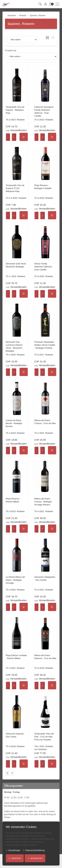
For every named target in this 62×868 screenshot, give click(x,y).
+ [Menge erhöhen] (14, 137)
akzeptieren (35, 858)
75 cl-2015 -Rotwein (15, 511)
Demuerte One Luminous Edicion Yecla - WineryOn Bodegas (14, 346)
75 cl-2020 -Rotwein (15, 355)
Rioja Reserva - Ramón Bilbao (13, 500)
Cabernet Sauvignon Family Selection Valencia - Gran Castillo (44, 111)
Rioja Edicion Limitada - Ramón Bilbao (16, 657)
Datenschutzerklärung (34, 850)
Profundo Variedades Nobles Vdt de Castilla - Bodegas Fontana (45, 345)
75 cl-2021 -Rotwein (44, 511)
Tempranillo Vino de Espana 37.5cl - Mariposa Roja (15, 188)
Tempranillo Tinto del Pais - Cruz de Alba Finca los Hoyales (44, 737)
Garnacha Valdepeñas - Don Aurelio (45, 578)
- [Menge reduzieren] (8, 137)
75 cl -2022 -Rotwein (15, 276)
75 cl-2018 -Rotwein (15, 746)
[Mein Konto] (45, 4)
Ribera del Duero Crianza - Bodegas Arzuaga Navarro (43, 502)
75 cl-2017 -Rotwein (44, 355)
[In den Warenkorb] (24, 137)
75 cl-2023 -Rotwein (15, 120)
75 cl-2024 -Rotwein (15, 590)
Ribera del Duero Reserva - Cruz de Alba (45, 657)
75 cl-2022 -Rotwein (44, 433)
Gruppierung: (11, 50)
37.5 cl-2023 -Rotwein (16, 198)
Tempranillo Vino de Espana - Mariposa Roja (15, 110)
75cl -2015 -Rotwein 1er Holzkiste (44, 748)
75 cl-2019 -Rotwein (44, 198)
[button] (40, 4)
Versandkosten (18, 130)
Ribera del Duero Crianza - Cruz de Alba (45, 422)
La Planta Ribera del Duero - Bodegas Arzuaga (15, 580)
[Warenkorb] (51, 4)
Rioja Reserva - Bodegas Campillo (43, 187)
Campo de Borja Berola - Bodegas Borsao (14, 423)
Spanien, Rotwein (21, 24)
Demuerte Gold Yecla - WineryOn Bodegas (16, 265)
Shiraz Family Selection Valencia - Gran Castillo (44, 267)
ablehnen (15, 858)
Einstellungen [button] (13, 850)
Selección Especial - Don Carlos (15, 735)
